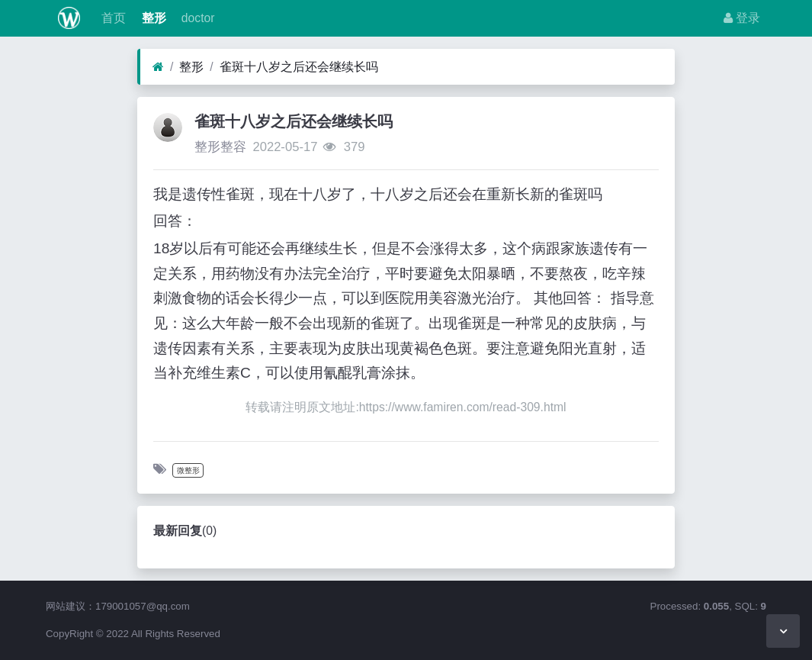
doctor (197, 18)
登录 (742, 18)
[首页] (158, 67)
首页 (112, 18)
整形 (152, 18)
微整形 (188, 470)
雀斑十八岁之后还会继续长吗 (299, 67)
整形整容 (220, 147)
